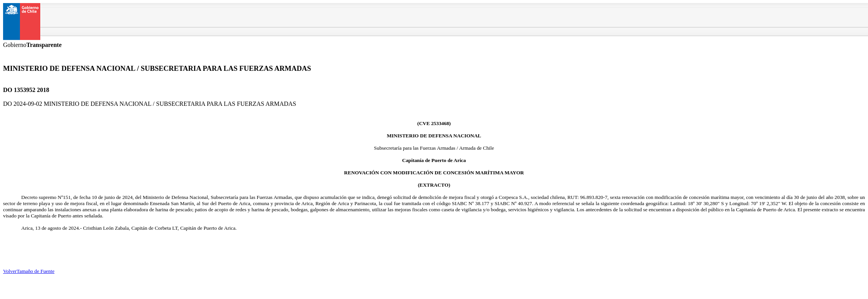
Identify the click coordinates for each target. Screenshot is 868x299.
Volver (10, 271)
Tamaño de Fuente (35, 271)
